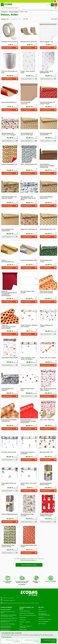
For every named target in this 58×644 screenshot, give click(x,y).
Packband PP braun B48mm (10, 42)
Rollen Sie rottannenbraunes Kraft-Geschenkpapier (9, 327)
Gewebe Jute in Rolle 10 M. (29, 42)
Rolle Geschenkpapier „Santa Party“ (46, 197)
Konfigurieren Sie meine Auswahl (32, 641)
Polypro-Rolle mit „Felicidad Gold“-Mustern (29, 326)
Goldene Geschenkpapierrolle (8, 261)
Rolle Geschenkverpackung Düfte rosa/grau (48, 389)
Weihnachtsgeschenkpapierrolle (11, 514)
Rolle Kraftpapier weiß (46, 42)
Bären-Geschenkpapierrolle (29, 164)
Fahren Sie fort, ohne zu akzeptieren (13, 641)
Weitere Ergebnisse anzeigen (29, 565)
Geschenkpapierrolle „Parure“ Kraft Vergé (27, 134)
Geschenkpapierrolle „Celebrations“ (8, 230)
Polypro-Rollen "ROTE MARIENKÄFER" (46, 72)
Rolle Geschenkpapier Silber (29, 260)
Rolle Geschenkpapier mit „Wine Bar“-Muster (9, 197)
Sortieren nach (5, 19)
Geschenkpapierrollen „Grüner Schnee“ (8, 546)
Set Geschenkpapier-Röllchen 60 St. (46, 484)
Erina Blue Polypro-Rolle (9, 452)
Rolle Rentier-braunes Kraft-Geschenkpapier (46, 292)
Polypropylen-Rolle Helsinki (10, 358)
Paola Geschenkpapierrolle (9, 164)
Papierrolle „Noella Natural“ (29, 229)
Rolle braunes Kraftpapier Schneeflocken (9, 420)
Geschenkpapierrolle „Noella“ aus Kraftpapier (9, 134)
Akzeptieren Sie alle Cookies (50, 641)
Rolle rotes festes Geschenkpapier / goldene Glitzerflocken (28, 421)
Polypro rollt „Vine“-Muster (48, 358)
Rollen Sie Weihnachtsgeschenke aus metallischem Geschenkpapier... (9, 293)
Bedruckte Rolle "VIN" (46, 452)
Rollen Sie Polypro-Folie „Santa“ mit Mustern (28, 358)
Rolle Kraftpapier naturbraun (26, 103)
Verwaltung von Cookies (45, 619)
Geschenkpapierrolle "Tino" (48, 229)
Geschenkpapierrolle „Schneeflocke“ (46, 134)
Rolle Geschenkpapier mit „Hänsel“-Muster (47, 103)
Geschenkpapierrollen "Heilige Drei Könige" (46, 515)
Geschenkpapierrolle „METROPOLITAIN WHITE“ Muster (28, 198)
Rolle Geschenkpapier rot (9, 102)
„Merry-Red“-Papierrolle (47, 420)
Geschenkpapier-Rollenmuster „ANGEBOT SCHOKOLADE (47, 166)
